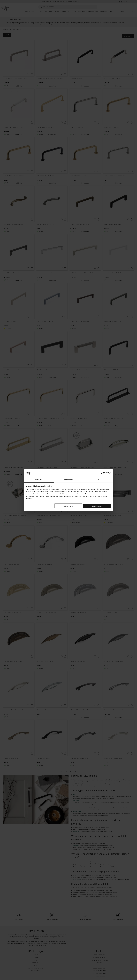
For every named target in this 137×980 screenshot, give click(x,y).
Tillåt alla (97, 506)
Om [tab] (98, 480)
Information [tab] (68, 480)
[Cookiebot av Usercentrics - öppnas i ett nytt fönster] (102, 473)
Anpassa (68, 506)
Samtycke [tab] (39, 480)
